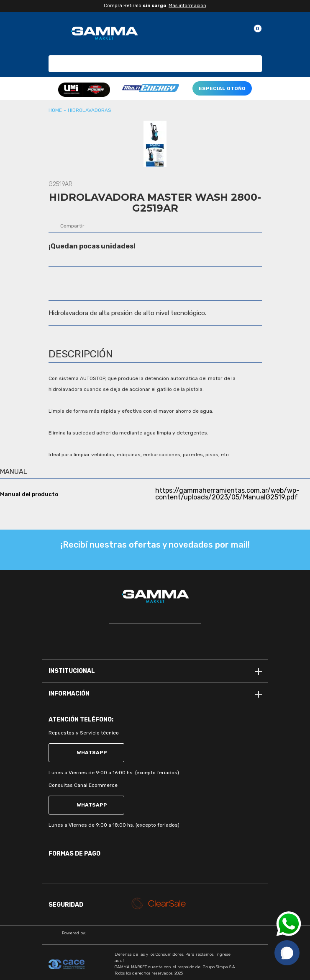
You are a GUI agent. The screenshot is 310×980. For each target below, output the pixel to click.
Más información (187, 6)
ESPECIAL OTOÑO (222, 88)
